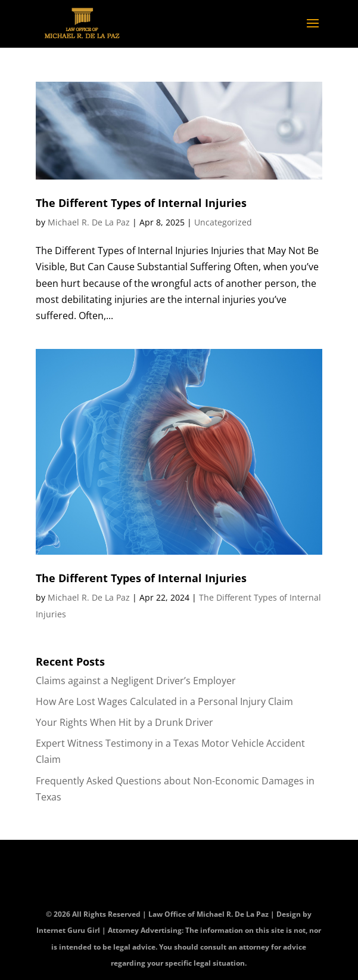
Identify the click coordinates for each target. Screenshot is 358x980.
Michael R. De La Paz (89, 222)
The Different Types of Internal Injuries (141, 203)
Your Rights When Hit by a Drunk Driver (124, 722)
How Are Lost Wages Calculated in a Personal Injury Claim (164, 701)
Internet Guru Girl (69, 930)
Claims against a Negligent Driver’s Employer (136, 681)
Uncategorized (223, 222)
